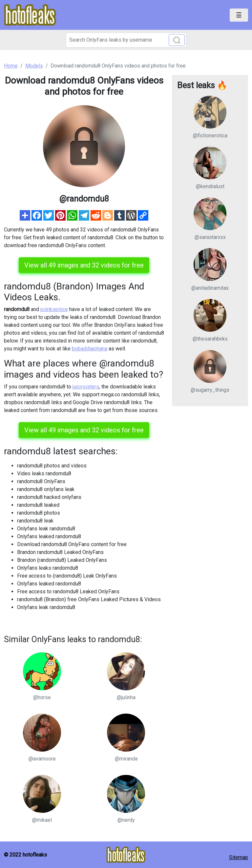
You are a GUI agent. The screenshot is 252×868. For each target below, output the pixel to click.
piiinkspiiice (54, 309)
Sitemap (239, 857)
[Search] (126, 40)
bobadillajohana (90, 349)
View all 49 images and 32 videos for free (84, 265)
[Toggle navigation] (239, 15)
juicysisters (86, 387)
